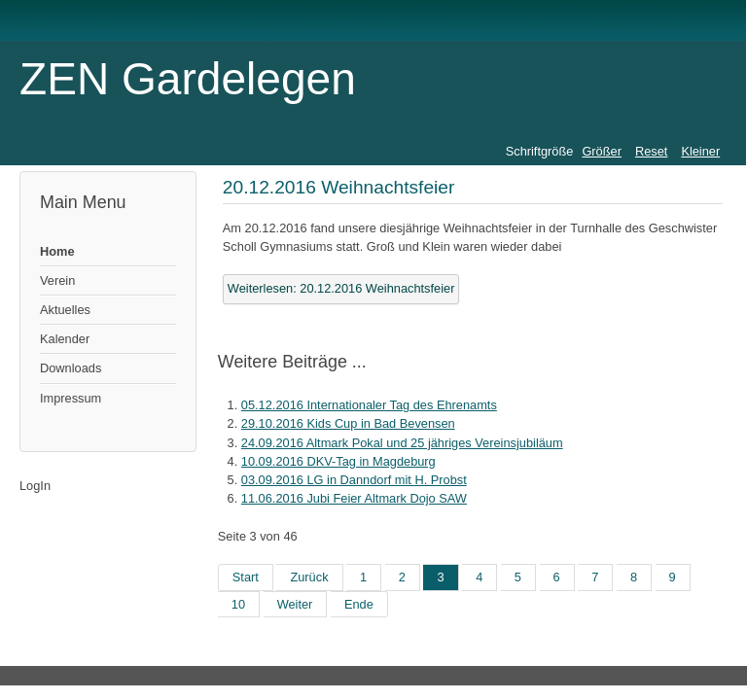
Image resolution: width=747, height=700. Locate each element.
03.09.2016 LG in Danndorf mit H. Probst (354, 480)
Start (246, 577)
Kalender (65, 339)
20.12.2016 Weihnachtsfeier (339, 187)
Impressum (71, 398)
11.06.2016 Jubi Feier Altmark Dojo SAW (354, 498)
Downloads (71, 368)
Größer (602, 151)
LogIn (35, 486)
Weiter (295, 604)
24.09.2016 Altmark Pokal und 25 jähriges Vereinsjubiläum (402, 443)
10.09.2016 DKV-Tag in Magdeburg (338, 461)
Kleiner (700, 151)
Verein (57, 280)
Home (57, 251)
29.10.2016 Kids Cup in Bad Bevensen (348, 423)
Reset (651, 151)
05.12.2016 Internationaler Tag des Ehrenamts (369, 405)
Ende (359, 604)
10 (238, 604)
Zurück (309, 577)
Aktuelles (65, 310)
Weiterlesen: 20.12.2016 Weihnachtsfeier (341, 288)
